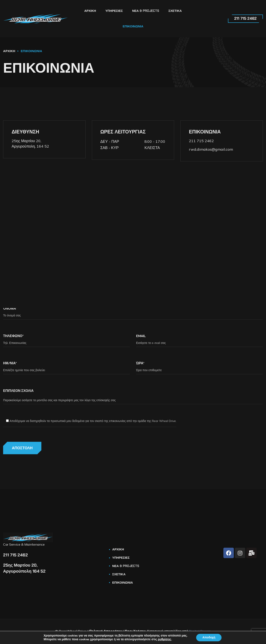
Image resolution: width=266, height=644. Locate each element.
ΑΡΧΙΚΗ (9, 51)
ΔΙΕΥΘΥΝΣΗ (25, 132)
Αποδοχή (209, 637)
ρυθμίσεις (165, 639)
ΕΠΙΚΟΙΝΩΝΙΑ (205, 132)
